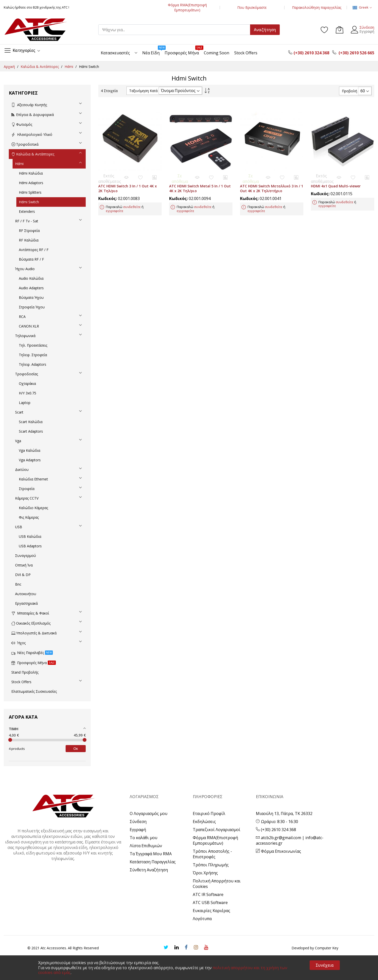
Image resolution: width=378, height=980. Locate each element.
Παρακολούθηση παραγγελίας (317, 7)
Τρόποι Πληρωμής (211, 865)
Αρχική (10, 67)
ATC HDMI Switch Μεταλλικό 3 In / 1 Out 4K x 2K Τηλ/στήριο (272, 184)
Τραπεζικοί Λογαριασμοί (217, 830)
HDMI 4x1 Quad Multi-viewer (336, 181)
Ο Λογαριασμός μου (149, 813)
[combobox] (176, 30)
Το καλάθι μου (144, 838)
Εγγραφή (367, 31)
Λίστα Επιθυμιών (146, 846)
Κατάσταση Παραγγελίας (153, 862)
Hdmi (69, 67)
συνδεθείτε (132, 202)
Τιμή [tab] (14, 729)
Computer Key (327, 948)
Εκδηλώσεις (204, 822)
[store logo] (35, 30)
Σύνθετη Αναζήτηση (149, 870)
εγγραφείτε (115, 206)
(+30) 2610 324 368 (276, 830)
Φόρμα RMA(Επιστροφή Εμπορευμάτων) (187, 7)
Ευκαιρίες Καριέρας (211, 911)
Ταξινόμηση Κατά (143, 91)
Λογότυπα (202, 919)
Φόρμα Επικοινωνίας (278, 851)
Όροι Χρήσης (205, 873)
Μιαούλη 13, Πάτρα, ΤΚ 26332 (284, 813)
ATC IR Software (208, 894)
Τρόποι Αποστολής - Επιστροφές (212, 854)
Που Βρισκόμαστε (252, 7)
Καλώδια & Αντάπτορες (40, 67)
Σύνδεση (367, 27)
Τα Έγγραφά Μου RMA (151, 854)
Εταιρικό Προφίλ (209, 813)
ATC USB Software (210, 903)
